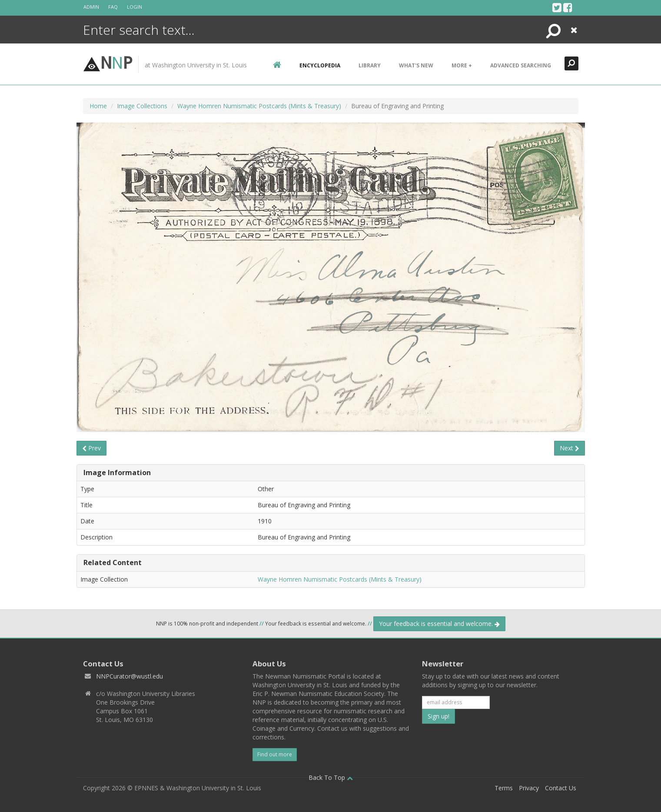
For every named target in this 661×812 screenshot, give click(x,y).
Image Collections (142, 106)
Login (135, 7)
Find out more (275, 754)
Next (570, 448)
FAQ (113, 7)
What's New (416, 65)
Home (98, 106)
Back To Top (331, 777)
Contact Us (561, 788)
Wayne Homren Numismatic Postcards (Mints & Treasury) (259, 106)
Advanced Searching (521, 65)
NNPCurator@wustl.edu (130, 676)
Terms (504, 788)
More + (462, 65)
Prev (91, 448)
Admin (91, 7)
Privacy (529, 788)
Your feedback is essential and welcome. (439, 624)
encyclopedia (320, 65)
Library (370, 65)
